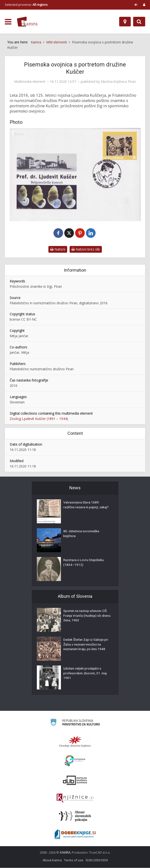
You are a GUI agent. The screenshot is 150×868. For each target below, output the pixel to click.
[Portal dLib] (75, 780)
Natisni (58, 249)
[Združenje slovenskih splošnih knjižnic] (75, 798)
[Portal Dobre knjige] (75, 834)
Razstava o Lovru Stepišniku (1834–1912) (85, 563)
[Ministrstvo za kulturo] (75, 723)
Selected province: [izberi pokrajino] (26, 5)
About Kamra (52, 860)
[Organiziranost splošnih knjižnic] (75, 742)
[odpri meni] (8, 22)
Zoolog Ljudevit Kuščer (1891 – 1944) (39, 419)
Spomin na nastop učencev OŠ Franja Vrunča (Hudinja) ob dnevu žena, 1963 (86, 617)
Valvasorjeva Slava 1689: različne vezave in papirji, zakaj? (82, 508)
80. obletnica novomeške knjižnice (82, 534)
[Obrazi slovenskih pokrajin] (75, 816)
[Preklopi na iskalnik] (139, 22)
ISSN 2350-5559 (97, 860)
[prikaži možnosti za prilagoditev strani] (136, 5)
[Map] (125, 22)
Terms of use (74, 860)
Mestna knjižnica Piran (118, 82)
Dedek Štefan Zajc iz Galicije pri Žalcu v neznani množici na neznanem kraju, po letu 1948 (87, 645)
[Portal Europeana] (75, 761)
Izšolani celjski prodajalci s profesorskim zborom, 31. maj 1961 (86, 674)
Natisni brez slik (86, 249)
